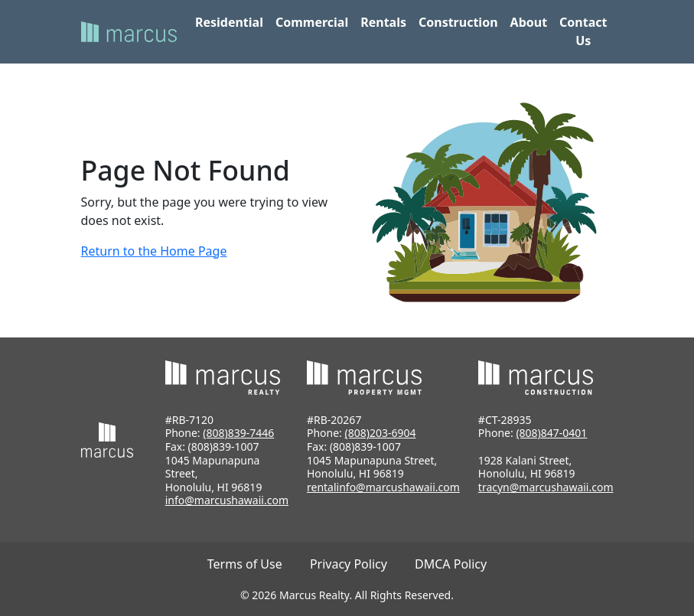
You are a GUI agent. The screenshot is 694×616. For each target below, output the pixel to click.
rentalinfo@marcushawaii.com (383, 487)
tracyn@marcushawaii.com (546, 487)
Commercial (312, 22)
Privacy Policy (349, 564)
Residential (229, 22)
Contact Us (583, 31)
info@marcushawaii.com (227, 500)
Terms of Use (245, 564)
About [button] (529, 22)
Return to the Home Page (154, 251)
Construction (458, 22)
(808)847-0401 (551, 433)
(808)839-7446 (238, 433)
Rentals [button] (383, 22)
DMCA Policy (451, 564)
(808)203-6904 (381, 433)
